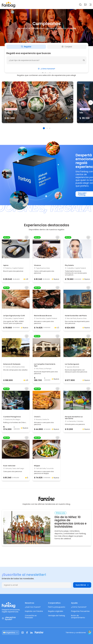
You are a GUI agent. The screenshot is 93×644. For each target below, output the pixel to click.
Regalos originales (56, 611)
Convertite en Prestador (31, 617)
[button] (44, 128)
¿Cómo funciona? (46, 69)
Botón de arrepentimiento (78, 617)
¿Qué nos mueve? (33, 607)
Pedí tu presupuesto (57, 607)
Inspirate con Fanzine (34, 611)
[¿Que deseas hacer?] (46, 60)
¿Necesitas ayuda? (9, 618)
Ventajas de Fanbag (56, 616)
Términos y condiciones (76, 633)
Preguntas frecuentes (80, 611)
